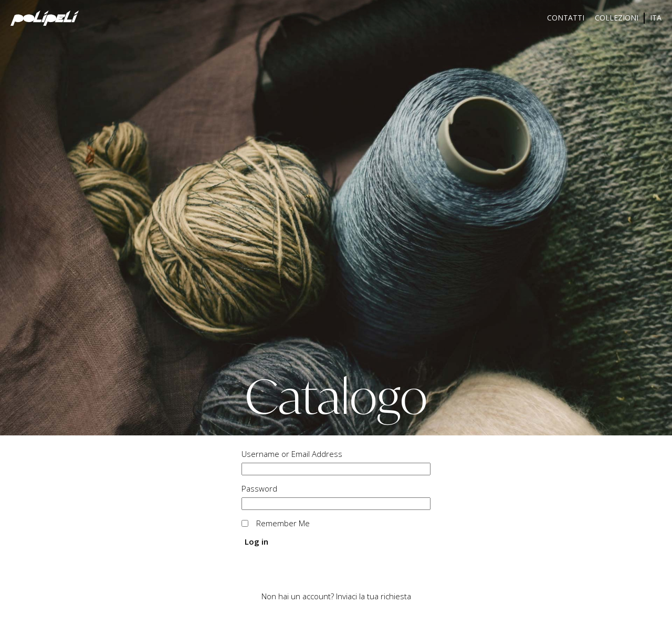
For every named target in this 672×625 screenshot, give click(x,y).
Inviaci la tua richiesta (374, 596)
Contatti (566, 18)
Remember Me (283, 523)
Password (259, 488)
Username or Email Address (292, 454)
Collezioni (617, 18)
